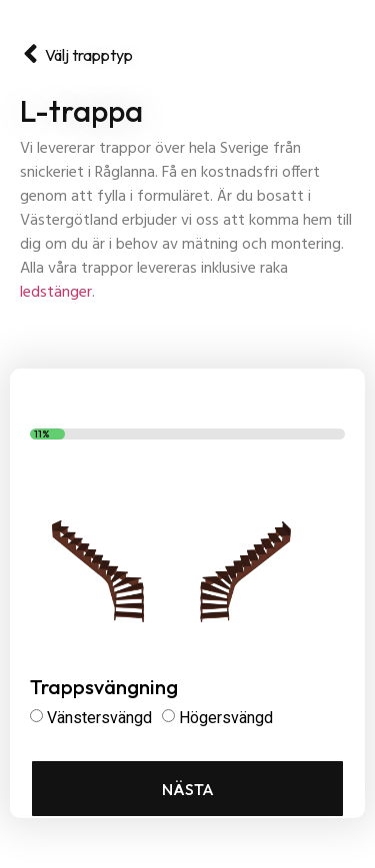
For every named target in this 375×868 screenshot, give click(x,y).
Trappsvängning (104, 688)
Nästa (188, 789)
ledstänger (56, 293)
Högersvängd (226, 718)
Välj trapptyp (89, 55)
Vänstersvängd (99, 718)
